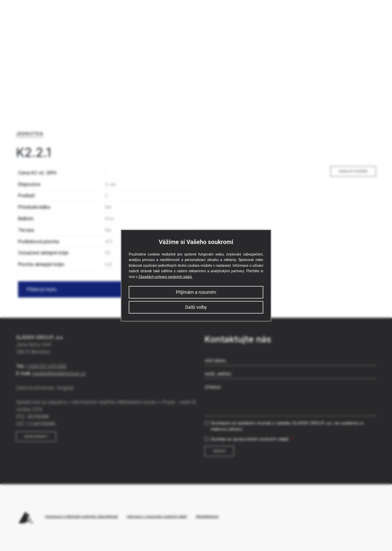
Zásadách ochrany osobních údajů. (166, 277)
